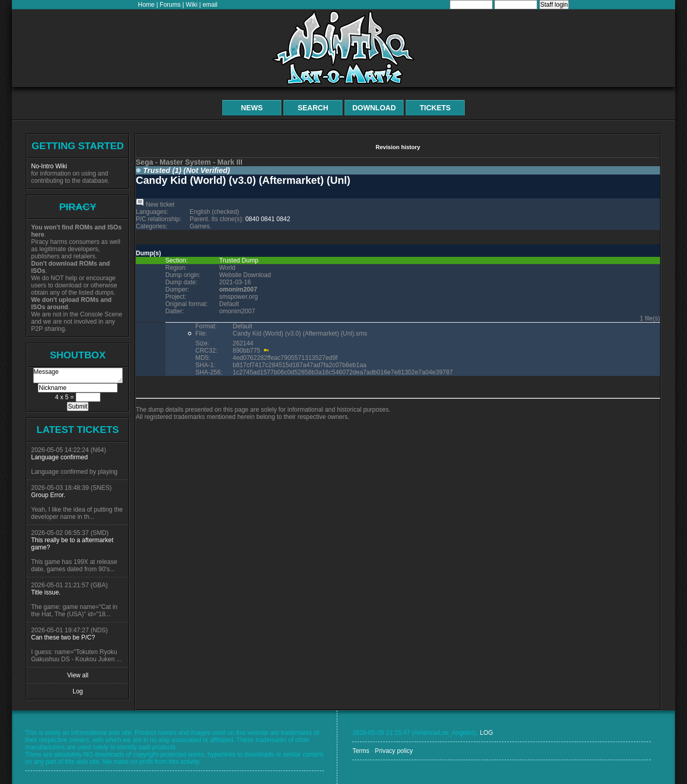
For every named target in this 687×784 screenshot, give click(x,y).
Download (374, 108)
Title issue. (46, 592)
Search (313, 108)
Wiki (192, 5)
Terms (361, 751)
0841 (268, 219)
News (252, 108)
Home (146, 5)
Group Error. (48, 495)
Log (78, 691)
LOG (486, 733)
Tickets (435, 108)
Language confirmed (59, 457)
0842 (283, 219)
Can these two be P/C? (63, 637)
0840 (252, 219)
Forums (170, 5)
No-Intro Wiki (49, 166)
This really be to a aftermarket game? (72, 544)
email (210, 5)
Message (78, 375)
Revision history (398, 147)
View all (77, 675)
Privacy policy (393, 751)
